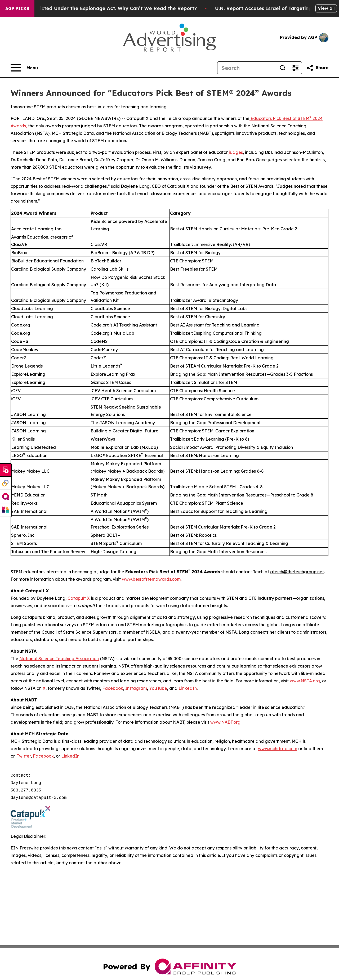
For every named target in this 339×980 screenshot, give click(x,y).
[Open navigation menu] (24, 68)
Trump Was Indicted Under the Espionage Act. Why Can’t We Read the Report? (109, 8)
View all (326, 8)
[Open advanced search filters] (295, 68)
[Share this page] (317, 68)
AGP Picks (17, 8)
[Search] (247, 68)
